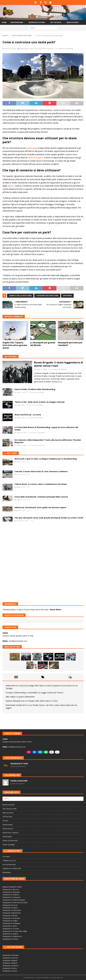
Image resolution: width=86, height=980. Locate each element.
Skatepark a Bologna (11, 955)
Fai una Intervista (9, 864)
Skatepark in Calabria (11, 895)
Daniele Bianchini (19, 781)
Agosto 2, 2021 (21, 510)
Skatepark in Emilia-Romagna (14, 900)
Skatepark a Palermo (11, 966)
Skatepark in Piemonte (11, 918)
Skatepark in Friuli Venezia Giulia (15, 902)
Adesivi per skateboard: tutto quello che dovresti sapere (40, 507)
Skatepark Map (17, 22)
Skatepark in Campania (11, 897)
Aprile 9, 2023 (21, 474)
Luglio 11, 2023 (41, 369)
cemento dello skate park (20, 296)
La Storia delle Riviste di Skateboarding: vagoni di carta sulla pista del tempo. (46, 428)
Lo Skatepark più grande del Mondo (43, 344)
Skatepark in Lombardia (12, 910)
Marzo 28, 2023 (10, 49)
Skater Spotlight (9, 845)
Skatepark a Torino (10, 971)
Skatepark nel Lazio (10, 905)
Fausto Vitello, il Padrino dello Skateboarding (35, 389)
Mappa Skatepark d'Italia (12, 887)
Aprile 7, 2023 (21, 462)
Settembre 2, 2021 (22, 521)
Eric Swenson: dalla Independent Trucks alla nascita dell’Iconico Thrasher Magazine (48, 441)
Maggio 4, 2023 (21, 487)
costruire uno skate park (47, 296)
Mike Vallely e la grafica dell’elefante (20, 697)
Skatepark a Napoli (10, 963)
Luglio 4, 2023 (21, 418)
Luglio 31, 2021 (21, 500)
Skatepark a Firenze (10, 958)
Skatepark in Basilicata (11, 892)
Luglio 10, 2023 (21, 392)
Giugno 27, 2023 (22, 433)
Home (4, 22)
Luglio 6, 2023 (21, 405)
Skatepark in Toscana (11, 929)
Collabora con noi (9, 860)
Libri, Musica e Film (10, 809)
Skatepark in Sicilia (10, 926)
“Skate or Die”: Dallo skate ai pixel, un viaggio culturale (40, 402)
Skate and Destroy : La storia (28, 415)
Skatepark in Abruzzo (11, 889)
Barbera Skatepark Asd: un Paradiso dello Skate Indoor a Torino (32, 701)
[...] (61, 382)
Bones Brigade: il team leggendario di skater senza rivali (59, 364)
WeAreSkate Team (26, 49)
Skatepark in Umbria (10, 934)
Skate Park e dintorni (46, 49)
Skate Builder (8, 825)
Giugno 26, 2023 (22, 445)
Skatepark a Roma (10, 968)
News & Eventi (73, 22)
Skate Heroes (8, 829)
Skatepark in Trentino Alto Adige (15, 931)
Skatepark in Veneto (10, 939)
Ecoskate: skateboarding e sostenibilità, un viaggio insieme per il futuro (35, 693)
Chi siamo (6, 856)
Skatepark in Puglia (10, 921)
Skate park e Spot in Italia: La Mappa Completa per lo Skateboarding (46, 459)
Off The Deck (11, 357)
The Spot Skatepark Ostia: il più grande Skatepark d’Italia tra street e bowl (49, 518)
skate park (32, 148)
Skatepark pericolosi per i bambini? (70, 344)
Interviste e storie (37, 22)
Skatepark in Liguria (10, 908)
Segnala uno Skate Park (12, 868)
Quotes (5, 821)
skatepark (67, 296)
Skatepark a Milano (10, 960)
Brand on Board (9, 805)
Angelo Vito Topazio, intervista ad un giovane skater (15, 345)
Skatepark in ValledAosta (12, 936)
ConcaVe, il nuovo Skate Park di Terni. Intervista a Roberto (41, 471)
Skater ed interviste (10, 841)
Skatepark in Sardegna (11, 923)
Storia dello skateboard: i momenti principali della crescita (41, 497)
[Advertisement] (43, 545)
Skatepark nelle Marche (12, 913)
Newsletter (7, 872)
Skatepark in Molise (10, 916)
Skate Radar (7, 837)
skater (11, 186)
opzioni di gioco (36, 158)
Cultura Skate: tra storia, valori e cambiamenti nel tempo (41, 484)
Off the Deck (56, 22)
